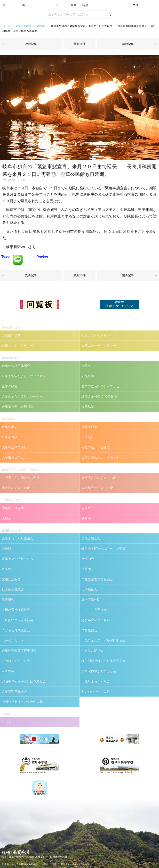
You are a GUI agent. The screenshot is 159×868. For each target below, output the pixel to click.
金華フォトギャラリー (17, 346)
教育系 (86, 518)
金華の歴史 (10, 427)
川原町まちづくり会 (96, 681)
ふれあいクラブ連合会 (17, 620)
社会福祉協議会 (13, 589)
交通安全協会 (11, 579)
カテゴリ (133, 5)
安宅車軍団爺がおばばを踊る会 (24, 681)
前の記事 (128, 44)
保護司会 (8, 600)
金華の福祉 (10, 386)
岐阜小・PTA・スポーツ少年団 (103, 549)
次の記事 (31, 44)
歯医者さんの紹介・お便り (100, 478)
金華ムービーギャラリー (99, 346)
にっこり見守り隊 (94, 610)
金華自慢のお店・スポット (100, 457)
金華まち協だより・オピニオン (24, 376)
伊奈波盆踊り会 (92, 651)
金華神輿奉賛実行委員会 (19, 651)
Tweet (6, 257)
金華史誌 (88, 437)
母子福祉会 (89, 589)
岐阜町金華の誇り (14, 447)
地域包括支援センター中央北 (22, 702)
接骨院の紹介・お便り (17, 488)
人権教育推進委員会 (16, 610)
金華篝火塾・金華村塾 (17, 407)
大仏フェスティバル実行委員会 (103, 640)
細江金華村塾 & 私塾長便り (101, 396)
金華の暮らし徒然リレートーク (24, 396)
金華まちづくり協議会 (17, 538)
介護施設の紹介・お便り (99, 488)
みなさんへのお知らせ (97, 335)
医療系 (6, 518)
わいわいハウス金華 (96, 691)
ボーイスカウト (13, 640)
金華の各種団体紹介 (16, 366)
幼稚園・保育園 (13, 508)
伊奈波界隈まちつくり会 (99, 671)
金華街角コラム (13, 457)
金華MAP (88, 366)
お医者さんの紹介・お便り (21, 478)
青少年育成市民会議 (96, 620)
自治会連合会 (91, 538)
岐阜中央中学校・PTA (17, 559)
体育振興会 (89, 630)
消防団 (86, 569)
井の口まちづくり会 (16, 661)
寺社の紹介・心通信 (96, 447)
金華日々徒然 (79, 5)
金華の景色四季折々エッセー (102, 386)
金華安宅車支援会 (14, 691)
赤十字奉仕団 (91, 600)
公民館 (41, 26)
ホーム (26, 5)
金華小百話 (10, 437)
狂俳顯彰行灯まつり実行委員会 (103, 661)
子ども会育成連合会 (16, 630)
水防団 (6, 569)
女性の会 (88, 559)
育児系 (86, 508)
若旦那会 (8, 671)
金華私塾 (88, 407)
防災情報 (88, 376)
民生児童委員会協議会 (97, 579)
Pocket (42, 257)
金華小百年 (89, 427)
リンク (6, 722)
